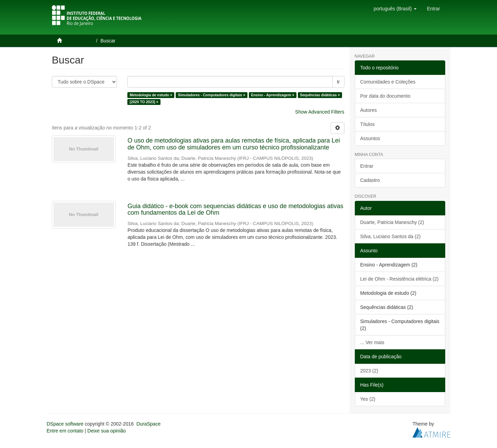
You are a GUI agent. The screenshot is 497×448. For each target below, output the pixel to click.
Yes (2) (368, 399)
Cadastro (370, 180)
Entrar (367, 166)
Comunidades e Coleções (388, 82)
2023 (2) (369, 371)
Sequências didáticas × (320, 95)
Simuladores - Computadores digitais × (212, 95)
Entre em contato (65, 431)
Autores (369, 110)
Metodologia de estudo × (151, 95)
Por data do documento (386, 96)
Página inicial (79, 41)
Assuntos (370, 138)
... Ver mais (372, 342)
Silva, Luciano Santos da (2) (391, 236)
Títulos (368, 124)
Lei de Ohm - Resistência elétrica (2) (399, 279)
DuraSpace (148, 424)
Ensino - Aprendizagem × (272, 95)
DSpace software (65, 424)
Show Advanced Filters (320, 112)
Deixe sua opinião (106, 431)
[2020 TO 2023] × (144, 102)
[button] (395, 9)
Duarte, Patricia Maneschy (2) (392, 222)
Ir (338, 82)
